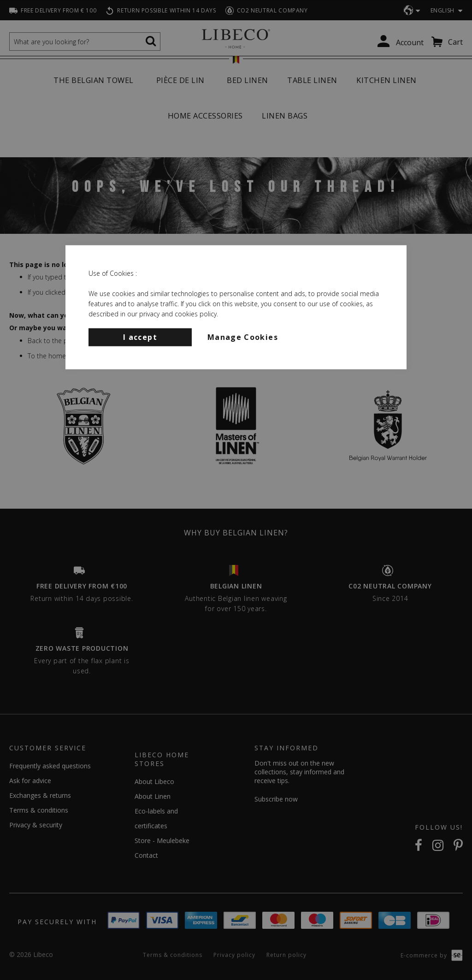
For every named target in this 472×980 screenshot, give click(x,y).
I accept (140, 337)
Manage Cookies (243, 337)
